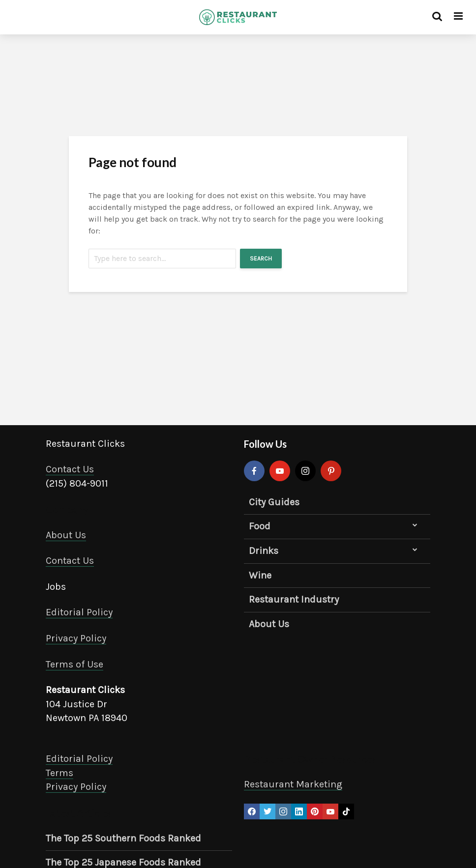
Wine (260, 575)
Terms (59, 773)
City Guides (274, 502)
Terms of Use (74, 664)
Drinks (264, 551)
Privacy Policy (76, 638)
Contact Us (70, 469)
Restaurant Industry (294, 599)
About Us (66, 535)
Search (261, 259)
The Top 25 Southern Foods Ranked (123, 838)
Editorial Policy (79, 612)
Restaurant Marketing (293, 784)
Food (260, 526)
